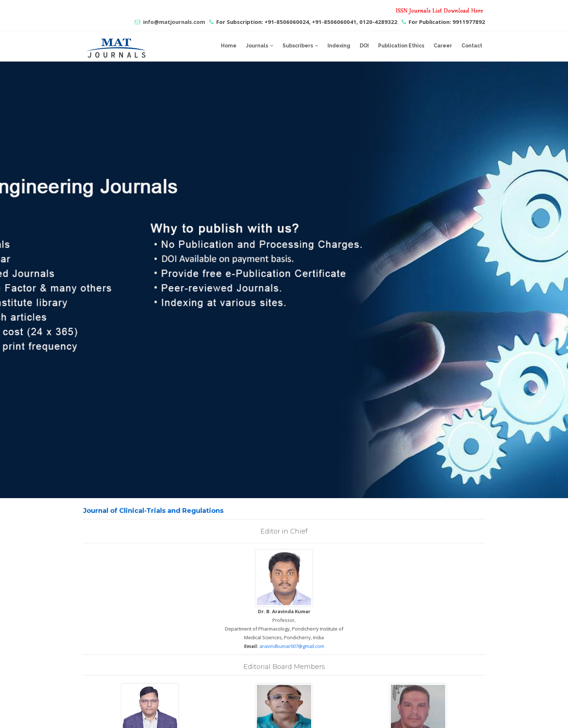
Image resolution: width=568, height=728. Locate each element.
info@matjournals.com (174, 22)
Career (443, 46)
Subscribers (298, 46)
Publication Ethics (401, 46)
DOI (364, 46)
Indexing (339, 46)
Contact (472, 46)
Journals (257, 46)
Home (229, 46)
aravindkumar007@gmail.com (292, 655)
